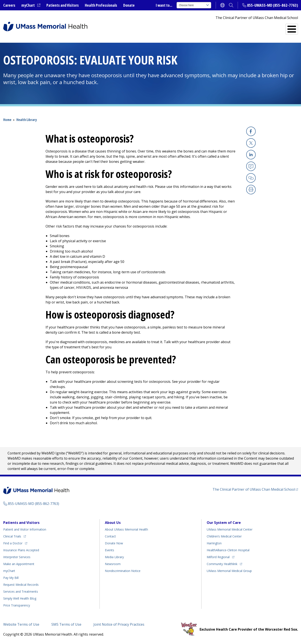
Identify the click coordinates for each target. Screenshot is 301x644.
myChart (28, 5)
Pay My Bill (11, 578)
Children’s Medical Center (224, 536)
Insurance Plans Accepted (21, 550)
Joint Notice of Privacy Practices (119, 624)
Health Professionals (101, 5)
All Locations (181, 27)
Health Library (27, 120)
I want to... (164, 5)
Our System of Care (224, 523)
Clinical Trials (12, 536)
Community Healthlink (222, 564)
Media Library (114, 557)
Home (7, 120)
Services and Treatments (268, 27)
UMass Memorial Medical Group (229, 571)
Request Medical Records (21, 585)
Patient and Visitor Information (25, 529)
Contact (110, 536)
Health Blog (20, 598)
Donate (129, 5)
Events (110, 550)
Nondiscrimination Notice (123, 571)
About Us (113, 523)
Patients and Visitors (63, 5)
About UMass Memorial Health (126, 529)
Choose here (194, 5)
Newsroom (113, 564)
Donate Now (114, 543)
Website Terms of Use (21, 624)
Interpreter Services (17, 557)
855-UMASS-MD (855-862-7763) (273, 5)
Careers (9, 5)
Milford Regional (218, 557)
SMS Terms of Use (66, 624)
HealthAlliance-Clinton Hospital (228, 550)
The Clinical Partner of (254, 489)
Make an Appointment (19, 564)
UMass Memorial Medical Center (230, 529)
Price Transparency (17, 605)
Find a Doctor (218, 27)
